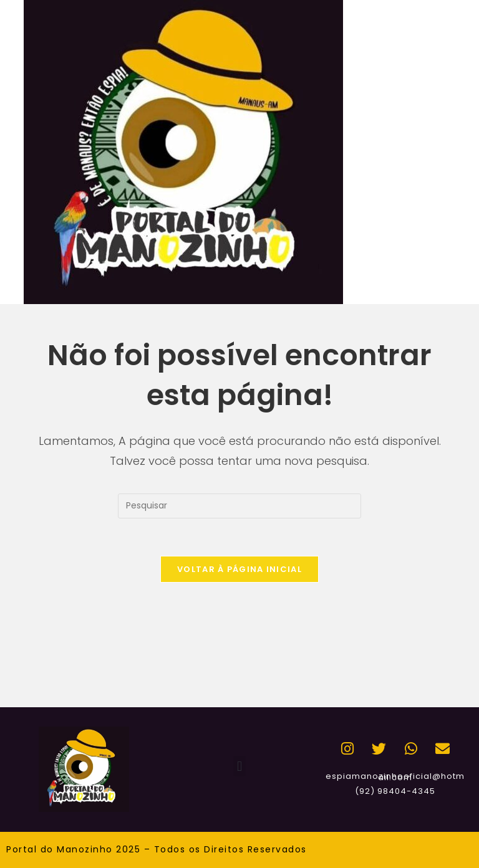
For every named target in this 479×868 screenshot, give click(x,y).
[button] (239, 766)
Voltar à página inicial (239, 569)
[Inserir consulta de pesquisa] (239, 506)
